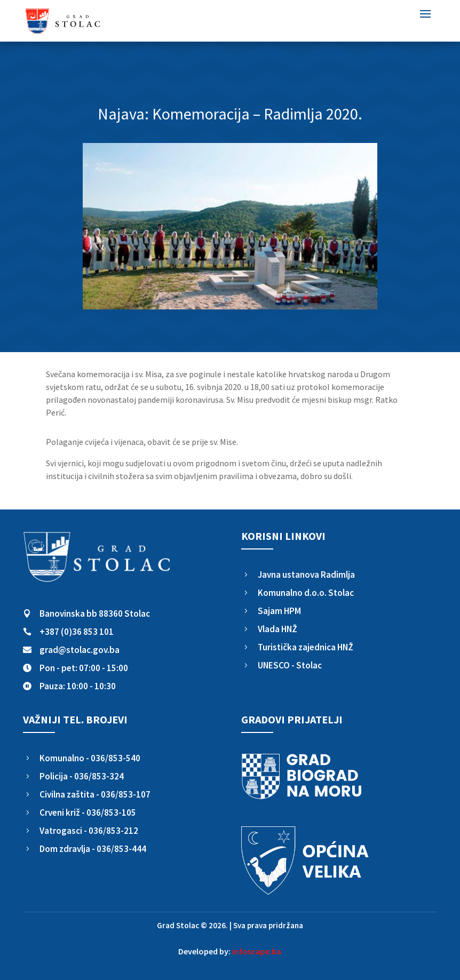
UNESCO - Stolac (290, 665)
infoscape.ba (257, 951)
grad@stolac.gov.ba (80, 650)
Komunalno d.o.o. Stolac (306, 593)
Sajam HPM (279, 611)
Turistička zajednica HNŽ (306, 647)
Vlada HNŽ (277, 629)
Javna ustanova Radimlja (306, 575)
